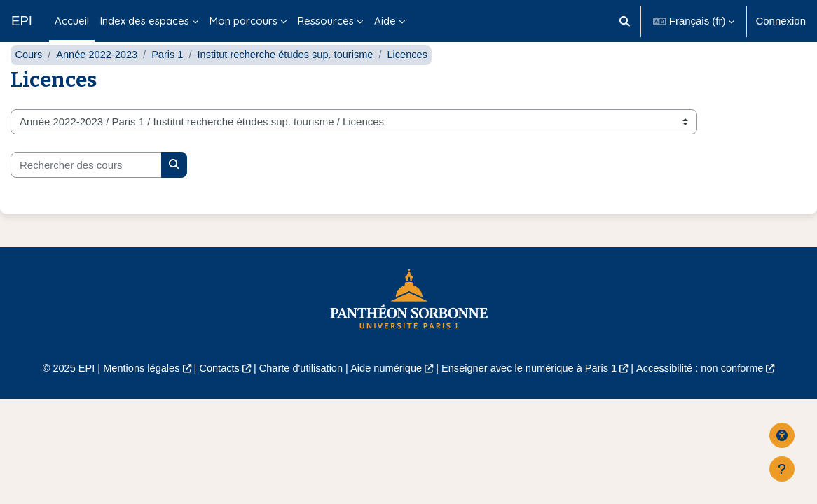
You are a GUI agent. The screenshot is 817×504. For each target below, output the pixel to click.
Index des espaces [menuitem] (145, 21)
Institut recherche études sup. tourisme (291, 82)
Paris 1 (171, 82)
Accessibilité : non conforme (707, 396)
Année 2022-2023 (99, 82)
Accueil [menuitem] (72, 21)
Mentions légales (135, 396)
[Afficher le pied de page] (782, 469)
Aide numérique (386, 396)
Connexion (781, 21)
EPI (22, 21)
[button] (625, 21)
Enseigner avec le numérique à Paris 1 (532, 396)
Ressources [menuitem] (326, 21)
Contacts (215, 396)
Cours (29, 82)
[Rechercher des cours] (86, 192)
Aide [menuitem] (385, 21)
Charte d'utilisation (298, 396)
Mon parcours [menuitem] (243, 21)
